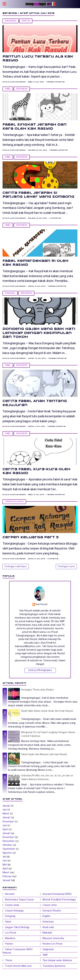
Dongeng (10, 293)
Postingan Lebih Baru (16, 567)
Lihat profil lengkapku (40, 670)
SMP (45, 955)
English (46, 916)
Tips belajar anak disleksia (57, 960)
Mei (5, 865)
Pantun (26, 21)
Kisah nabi (48, 927)
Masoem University (53, 938)
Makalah (47, 933)
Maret (6, 814)
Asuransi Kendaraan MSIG (57, 894)
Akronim (10, 894)
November (9, 841)
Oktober (7, 845)
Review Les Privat (52, 944)
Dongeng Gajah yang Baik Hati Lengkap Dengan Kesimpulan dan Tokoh (39, 333)
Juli (4, 857)
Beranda (10, 13)
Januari (6, 806)
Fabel (8, 89)
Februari (7, 876)
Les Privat (11, 933)
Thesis (9, 960)
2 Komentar (55, 218)
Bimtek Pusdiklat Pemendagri (59, 900)
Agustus (7, 853)
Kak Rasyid (42, 604)
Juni (5, 810)
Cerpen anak (12, 905)
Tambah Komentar (56, 82)
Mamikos (10, 938)
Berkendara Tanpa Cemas (19, 900)
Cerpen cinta (50, 905)
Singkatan (48, 949)
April (5, 829)
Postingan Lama (66, 567)
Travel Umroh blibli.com (18, 966)
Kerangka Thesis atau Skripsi (37, 690)
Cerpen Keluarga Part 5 (31, 537)
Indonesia (11, 21)
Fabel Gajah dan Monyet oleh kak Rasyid (44, 754)
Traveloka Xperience (54, 966)
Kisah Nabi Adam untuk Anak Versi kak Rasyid (47, 711)
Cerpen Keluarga (14, 502)
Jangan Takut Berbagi (17, 927)
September (9, 849)
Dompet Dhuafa (52, 911)
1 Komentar (53, 559)
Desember (8, 822)
